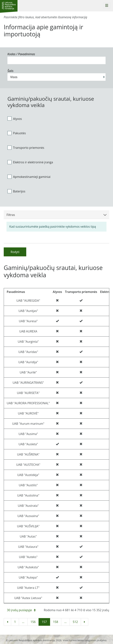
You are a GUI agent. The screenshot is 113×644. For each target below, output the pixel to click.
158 (56, 622)
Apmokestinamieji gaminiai (29, 177)
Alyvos (15, 119)
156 (33, 622)
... (23, 622)
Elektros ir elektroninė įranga (30, 162)
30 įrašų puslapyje (21, 610)
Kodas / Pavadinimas (21, 54)
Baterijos (16, 191)
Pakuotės (17, 133)
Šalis (10, 71)
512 (75, 622)
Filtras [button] (56, 215)
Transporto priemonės (26, 148)
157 (44, 622)
